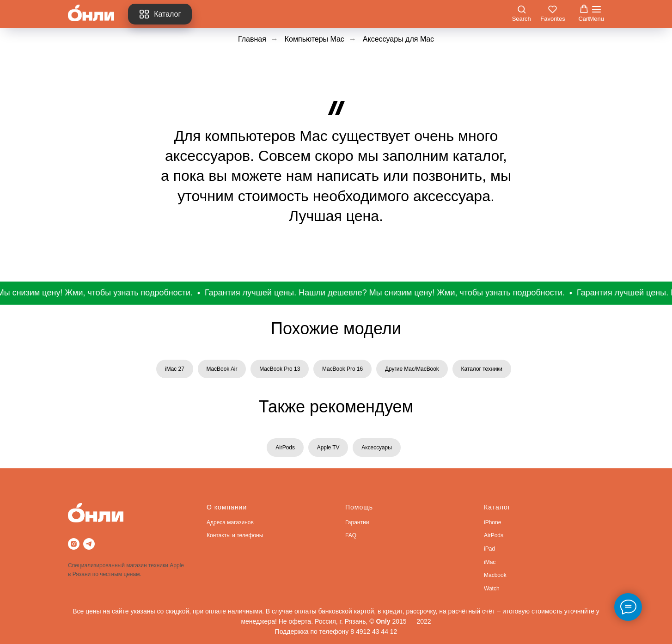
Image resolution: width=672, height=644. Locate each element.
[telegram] (89, 544)
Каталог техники (483, 369)
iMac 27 (174, 369)
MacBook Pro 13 (279, 369)
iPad (489, 549)
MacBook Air (221, 369)
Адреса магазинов (230, 523)
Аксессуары (377, 448)
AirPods (285, 448)
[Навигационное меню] (596, 14)
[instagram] (74, 544)
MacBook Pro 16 (343, 369)
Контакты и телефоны (235, 536)
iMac (490, 562)
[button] (522, 13)
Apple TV (328, 448)
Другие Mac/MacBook (413, 369)
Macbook (495, 576)
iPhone (492, 523)
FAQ (351, 536)
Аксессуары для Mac (398, 39)
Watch (492, 589)
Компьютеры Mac (315, 39)
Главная (252, 39)
